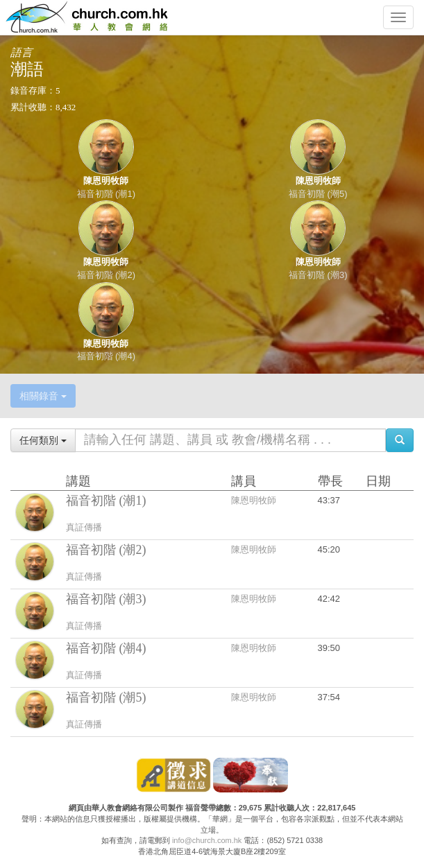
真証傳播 (84, 527)
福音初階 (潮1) (107, 194)
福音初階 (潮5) (318, 194)
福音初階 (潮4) (107, 356)
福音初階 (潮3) (318, 275)
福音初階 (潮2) (107, 275)
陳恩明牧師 (106, 181)
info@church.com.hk (207, 840)
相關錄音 (43, 396)
